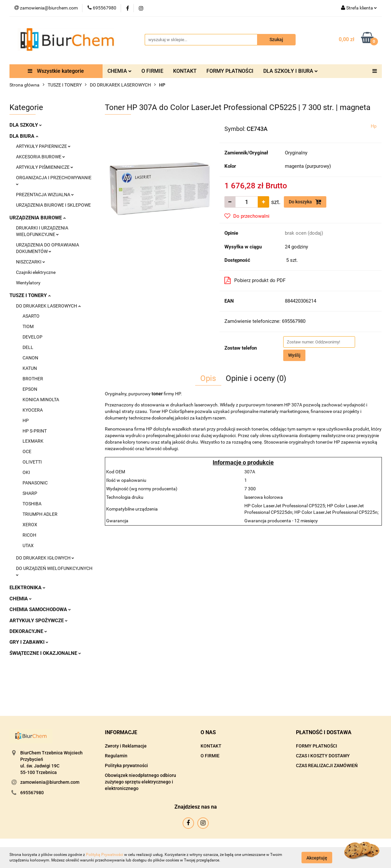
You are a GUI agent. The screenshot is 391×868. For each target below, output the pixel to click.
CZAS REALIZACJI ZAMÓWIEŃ (327, 765)
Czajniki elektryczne (36, 272)
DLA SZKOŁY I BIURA (291, 71)
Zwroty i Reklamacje (126, 746)
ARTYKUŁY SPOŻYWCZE (39, 621)
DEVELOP (33, 337)
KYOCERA (33, 410)
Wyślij (294, 355)
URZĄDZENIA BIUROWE (38, 218)
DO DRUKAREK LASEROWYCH (48, 306)
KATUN (30, 368)
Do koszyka (305, 202)
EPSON (30, 389)
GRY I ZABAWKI (29, 642)
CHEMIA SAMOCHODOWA (40, 609)
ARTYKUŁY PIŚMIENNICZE (45, 167)
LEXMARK (33, 441)
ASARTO (31, 316)
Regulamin (116, 756)
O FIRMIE (152, 71)
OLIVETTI (32, 462)
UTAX (28, 545)
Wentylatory (28, 283)
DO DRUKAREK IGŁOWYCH (45, 558)
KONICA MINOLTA (41, 400)
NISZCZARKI (31, 262)
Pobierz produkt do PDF (255, 280)
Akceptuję (317, 858)
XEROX (30, 525)
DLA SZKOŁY (26, 125)
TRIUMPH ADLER (40, 514)
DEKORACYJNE (28, 631)
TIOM (28, 326)
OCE (27, 451)
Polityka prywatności (126, 765)
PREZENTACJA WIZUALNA (45, 195)
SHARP (30, 493)
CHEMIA (120, 71)
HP (26, 420)
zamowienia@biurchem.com (50, 782)
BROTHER (33, 379)
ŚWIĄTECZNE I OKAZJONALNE (45, 653)
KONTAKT (185, 71)
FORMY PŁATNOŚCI (230, 71)
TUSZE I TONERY (30, 295)
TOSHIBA (32, 504)
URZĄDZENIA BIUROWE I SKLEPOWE (53, 205)
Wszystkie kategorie (56, 71)
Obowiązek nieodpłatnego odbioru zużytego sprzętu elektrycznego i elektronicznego (140, 782)
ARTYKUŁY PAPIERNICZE (43, 146)
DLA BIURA (24, 136)
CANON (30, 358)
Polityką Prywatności (105, 855)
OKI (26, 472)
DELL (28, 347)
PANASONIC (35, 483)
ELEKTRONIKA (27, 588)
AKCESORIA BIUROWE (41, 157)
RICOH (29, 535)
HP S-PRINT (35, 431)
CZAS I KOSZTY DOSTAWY (323, 756)
